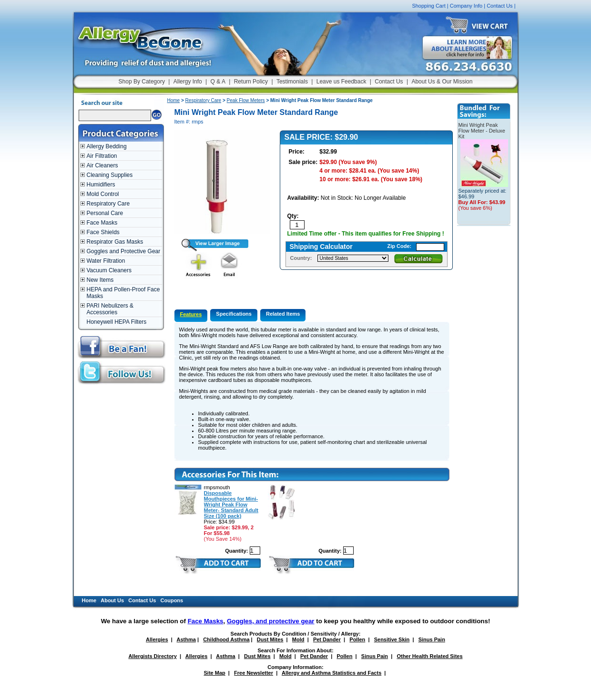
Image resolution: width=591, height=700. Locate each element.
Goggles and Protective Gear (124, 251)
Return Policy (251, 82)
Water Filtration (106, 261)
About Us (112, 600)
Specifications (234, 314)
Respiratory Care (108, 204)
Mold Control (103, 194)
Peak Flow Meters (246, 100)
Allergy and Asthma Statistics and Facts (331, 673)
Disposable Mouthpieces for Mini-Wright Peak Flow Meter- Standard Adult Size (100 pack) (231, 504)
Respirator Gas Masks (115, 242)
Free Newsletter (254, 673)
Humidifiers (101, 185)
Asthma (186, 639)
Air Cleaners (102, 165)
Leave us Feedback (341, 82)
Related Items (283, 314)
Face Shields (103, 232)
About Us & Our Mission (442, 82)
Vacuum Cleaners (109, 270)
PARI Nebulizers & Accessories (110, 309)
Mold (298, 639)
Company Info (466, 6)
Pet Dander (327, 639)
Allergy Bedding (107, 146)
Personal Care (105, 213)
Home (174, 100)
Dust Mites (270, 639)
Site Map (215, 673)
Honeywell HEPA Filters (117, 322)
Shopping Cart (428, 6)
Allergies (157, 639)
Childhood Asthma (226, 639)
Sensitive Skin (392, 639)
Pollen (357, 639)
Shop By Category (142, 82)
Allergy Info (188, 82)
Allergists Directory (152, 656)
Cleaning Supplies (110, 175)
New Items (100, 280)
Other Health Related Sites (429, 656)
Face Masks (102, 223)
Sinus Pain (432, 639)
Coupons (172, 600)
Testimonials (292, 82)
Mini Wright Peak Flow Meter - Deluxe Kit (482, 131)
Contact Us (499, 6)
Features (191, 314)
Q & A (218, 82)
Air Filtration (102, 156)
